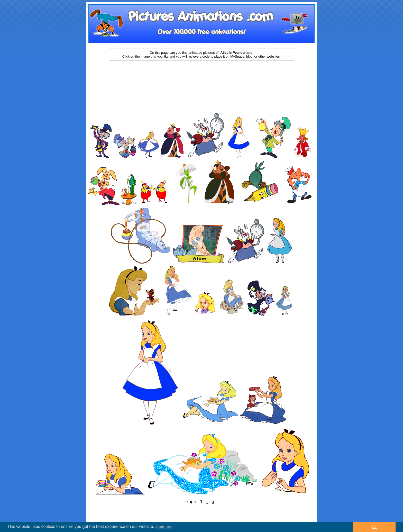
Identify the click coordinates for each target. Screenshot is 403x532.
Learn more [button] (164, 527)
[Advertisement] (201, 78)
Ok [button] (374, 527)
